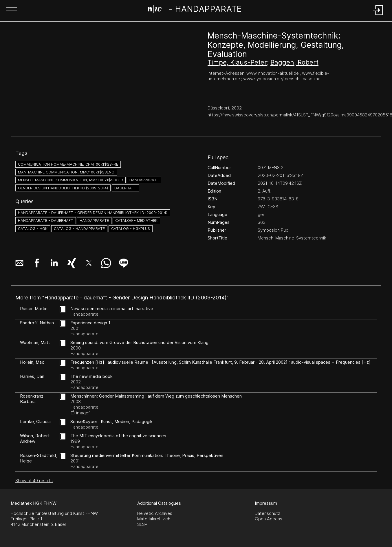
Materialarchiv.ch (154, 519)
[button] (12, 11)
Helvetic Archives (155, 513)
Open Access (269, 519)
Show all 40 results (34, 481)
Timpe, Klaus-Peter (237, 62)
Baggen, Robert (294, 62)
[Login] (378, 15)
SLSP (142, 524)
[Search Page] (195, 10)
